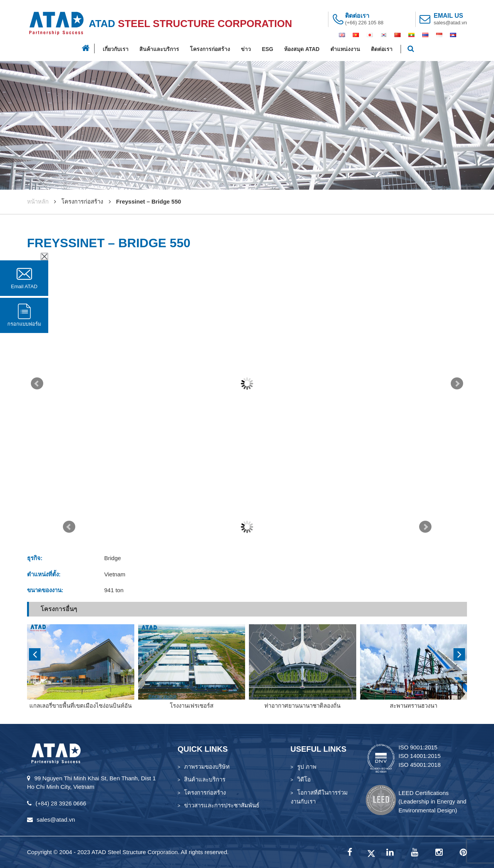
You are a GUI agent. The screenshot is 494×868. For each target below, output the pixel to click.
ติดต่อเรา (382, 49)
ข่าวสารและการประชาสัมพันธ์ (222, 805)
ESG (267, 49)
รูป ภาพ (307, 767)
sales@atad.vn (450, 23)
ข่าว (246, 49)
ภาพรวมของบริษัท (207, 767)
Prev (37, 384)
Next (457, 384)
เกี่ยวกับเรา (116, 49)
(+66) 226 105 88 (364, 23)
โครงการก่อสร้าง (210, 49)
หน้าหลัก (38, 201)
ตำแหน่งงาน (345, 49)
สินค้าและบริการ (159, 49)
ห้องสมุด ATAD (302, 49)
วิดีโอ (304, 779)
